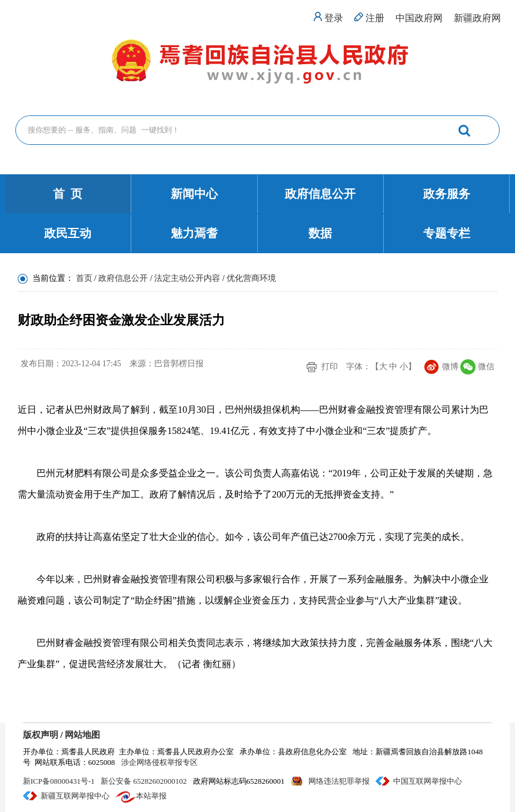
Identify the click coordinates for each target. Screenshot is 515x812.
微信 (486, 367)
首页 (84, 278)
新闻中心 (194, 194)
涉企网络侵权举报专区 (160, 762)
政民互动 (68, 233)
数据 (320, 233)
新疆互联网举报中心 (75, 796)
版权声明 (41, 735)
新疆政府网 (477, 18)
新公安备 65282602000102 (144, 781)
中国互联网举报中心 (428, 781)
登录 (334, 18)
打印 (330, 367)
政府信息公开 (320, 194)
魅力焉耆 (194, 233)
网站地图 (82, 735)
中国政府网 (419, 18)
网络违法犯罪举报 (339, 781)
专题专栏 (447, 233)
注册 (375, 18)
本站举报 (151, 796)
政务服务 (447, 194)
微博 (450, 367)
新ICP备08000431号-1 (59, 781)
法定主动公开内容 (187, 278)
